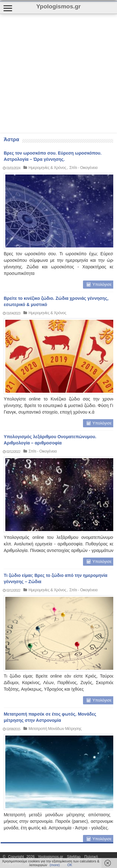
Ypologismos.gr (52, 857)
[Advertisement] (58, 73)
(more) (55, 865)
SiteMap (74, 857)
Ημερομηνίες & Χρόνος (48, 168)
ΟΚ (70, 865)
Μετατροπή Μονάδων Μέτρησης (55, 729)
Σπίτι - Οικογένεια (83, 168)
